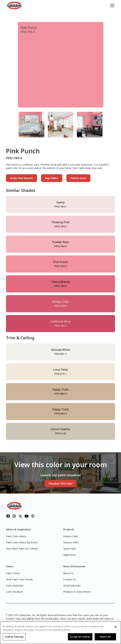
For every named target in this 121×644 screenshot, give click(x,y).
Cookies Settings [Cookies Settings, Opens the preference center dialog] (14, 637)
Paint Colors (13, 573)
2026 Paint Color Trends (19, 579)
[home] (15, 5)
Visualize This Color (61, 484)
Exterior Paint (71, 542)
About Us (68, 573)
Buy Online (52, 178)
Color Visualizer (14, 592)
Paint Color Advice (16, 536)
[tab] (31, 125)
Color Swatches (15, 586)
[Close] (116, 627)
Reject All (105, 637)
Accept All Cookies (80, 637)
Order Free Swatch (21, 178)
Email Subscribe (72, 586)
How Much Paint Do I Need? (22, 549)
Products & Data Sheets (77, 592)
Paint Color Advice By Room (22, 542)
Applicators (70, 555)
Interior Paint (71, 536)
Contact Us (70, 579)
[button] (112, 5)
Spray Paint (70, 549)
